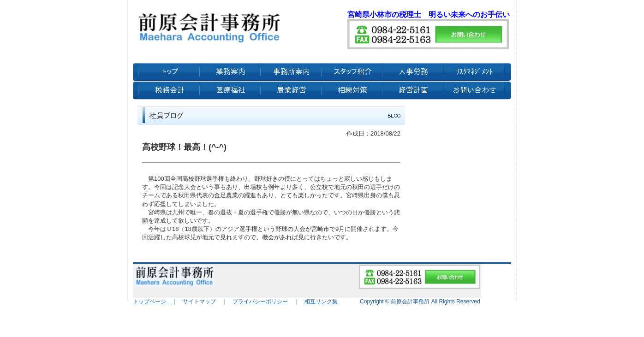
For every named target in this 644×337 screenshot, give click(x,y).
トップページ (152, 302)
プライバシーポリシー (260, 302)
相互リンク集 (321, 302)
